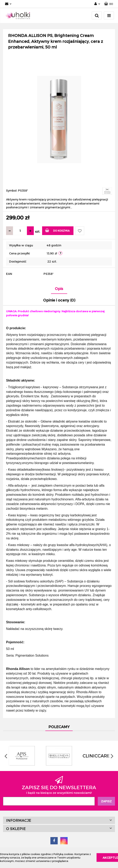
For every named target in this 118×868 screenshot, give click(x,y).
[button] (109, 4)
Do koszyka (57, 230)
